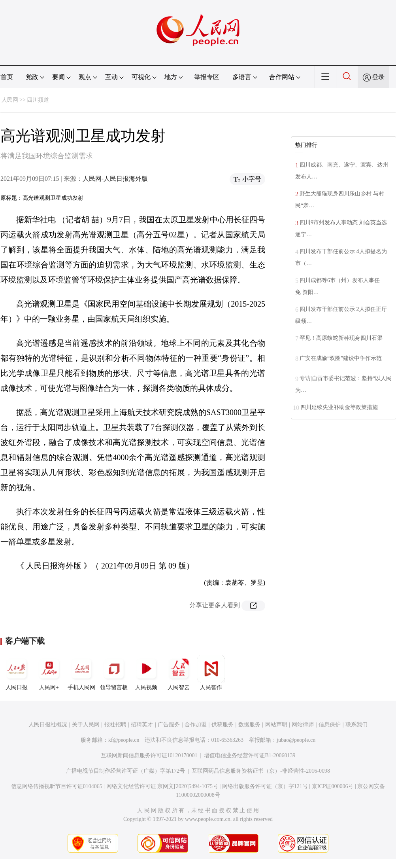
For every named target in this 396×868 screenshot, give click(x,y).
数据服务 (249, 725)
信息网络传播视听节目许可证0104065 (57, 786)
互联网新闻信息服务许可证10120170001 (149, 755)
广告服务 (169, 725)
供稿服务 (223, 725)
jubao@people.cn (296, 740)
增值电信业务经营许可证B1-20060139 (250, 755)
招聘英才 (142, 725)
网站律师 (303, 725)
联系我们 (356, 725)
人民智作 (211, 673)
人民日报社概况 (48, 725)
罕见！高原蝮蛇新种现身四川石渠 (341, 338)
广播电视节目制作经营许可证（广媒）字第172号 (125, 771)
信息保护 (330, 725)
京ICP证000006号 (333, 786)
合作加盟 (196, 725)
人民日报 (17, 673)
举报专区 (207, 77)
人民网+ (49, 673)
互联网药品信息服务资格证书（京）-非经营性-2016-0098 (261, 771)
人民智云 (179, 673)
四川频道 (38, 100)
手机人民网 (81, 673)
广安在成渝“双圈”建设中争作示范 (341, 358)
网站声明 (276, 725)
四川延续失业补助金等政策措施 (339, 407)
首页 (7, 77)
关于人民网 (86, 725)
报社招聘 (115, 725)
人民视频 (146, 673)
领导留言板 (114, 673)
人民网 (10, 100)
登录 (378, 77)
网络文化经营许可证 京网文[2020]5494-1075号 (162, 786)
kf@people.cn (124, 740)
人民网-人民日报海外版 (115, 179)
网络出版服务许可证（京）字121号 (265, 786)
